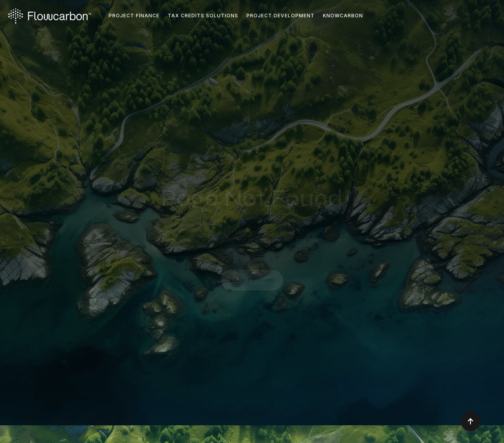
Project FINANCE (134, 16)
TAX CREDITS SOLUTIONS (203, 16)
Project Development (281, 16)
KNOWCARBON (343, 16)
